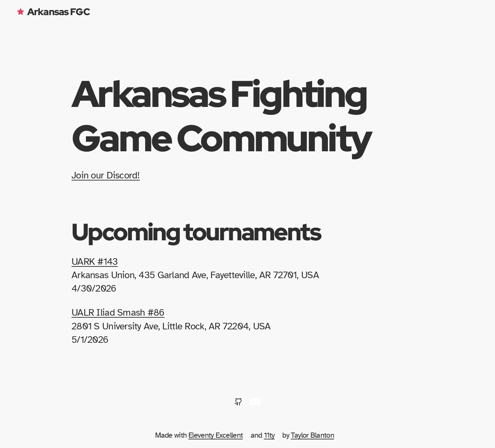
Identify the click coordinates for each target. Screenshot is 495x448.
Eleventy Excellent (216, 435)
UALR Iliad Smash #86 (118, 313)
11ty (269, 435)
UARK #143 (95, 262)
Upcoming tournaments (196, 232)
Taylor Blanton (312, 435)
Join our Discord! (106, 176)
